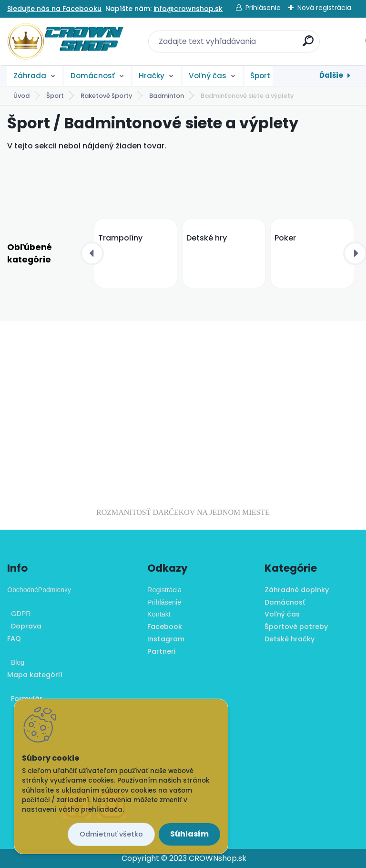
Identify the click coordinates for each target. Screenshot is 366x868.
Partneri (162, 651)
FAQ (14, 638)
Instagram (166, 639)
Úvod (21, 96)
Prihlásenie (263, 8)
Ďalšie (331, 75)
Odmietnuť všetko (111, 834)
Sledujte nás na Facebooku (54, 9)
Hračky (152, 76)
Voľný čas (208, 76)
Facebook (165, 627)
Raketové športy (107, 96)
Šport (260, 76)
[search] (308, 45)
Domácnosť (93, 76)
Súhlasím (189, 834)
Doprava (24, 626)
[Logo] (66, 42)
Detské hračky (290, 639)
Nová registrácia (324, 8)
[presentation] (92, 253)
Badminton (167, 96)
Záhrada (30, 76)
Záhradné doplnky (297, 590)
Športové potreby (296, 627)
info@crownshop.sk (188, 9)
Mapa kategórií (35, 675)
